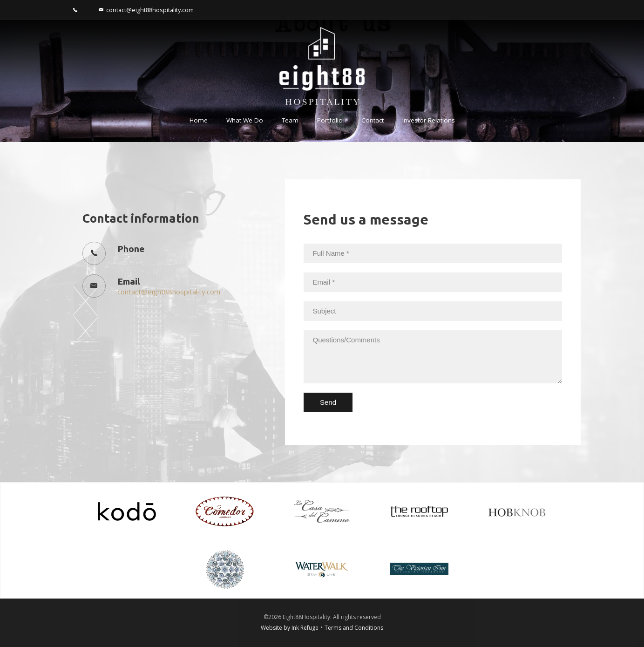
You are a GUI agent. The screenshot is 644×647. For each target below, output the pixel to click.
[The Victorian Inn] (419, 568)
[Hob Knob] (517, 511)
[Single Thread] (225, 568)
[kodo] (127, 511)
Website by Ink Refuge (290, 628)
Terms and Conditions (354, 628)
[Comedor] (225, 511)
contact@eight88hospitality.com (169, 292)
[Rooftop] (419, 511)
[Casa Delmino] (322, 511)
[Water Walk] (322, 568)
